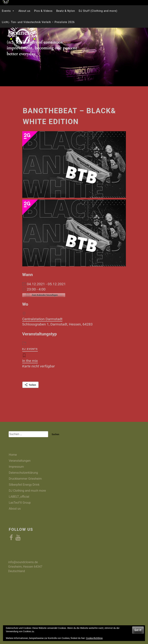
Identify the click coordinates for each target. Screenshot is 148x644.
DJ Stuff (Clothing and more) (98, 11)
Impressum (16, 467)
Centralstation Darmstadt (42, 319)
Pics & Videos (43, 11)
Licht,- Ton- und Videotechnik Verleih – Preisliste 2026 (38, 22)
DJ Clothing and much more (27, 491)
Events (8, 11)
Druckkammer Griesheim (25, 479)
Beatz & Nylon (66, 11)
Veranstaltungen (20, 461)
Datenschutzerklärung (23, 473)
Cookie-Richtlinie (94, 638)
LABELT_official (19, 497)
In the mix (30, 361)
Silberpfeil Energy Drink (24, 485)
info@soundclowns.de (23, 562)
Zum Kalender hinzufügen (42, 295)
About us (24, 11)
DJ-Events (30, 349)
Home (13, 455)
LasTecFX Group (20, 503)
